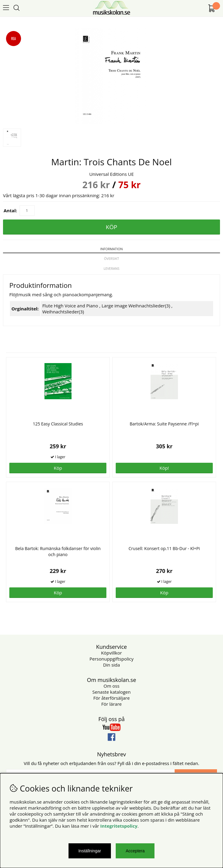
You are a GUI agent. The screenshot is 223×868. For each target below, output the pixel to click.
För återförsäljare (111, 698)
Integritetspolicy (119, 826)
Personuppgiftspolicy (112, 659)
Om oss (112, 686)
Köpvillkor (111, 653)
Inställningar (90, 851)
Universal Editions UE (112, 174)
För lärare (112, 704)
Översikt (112, 258)
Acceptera (135, 851)
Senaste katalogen (111, 692)
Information (111, 249)
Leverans (112, 268)
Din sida (112, 665)
